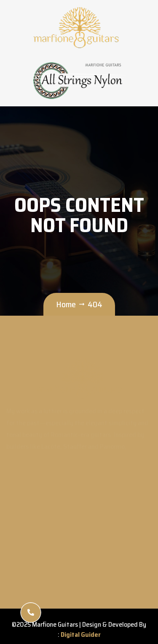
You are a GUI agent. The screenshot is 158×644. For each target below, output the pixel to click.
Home (66, 304)
